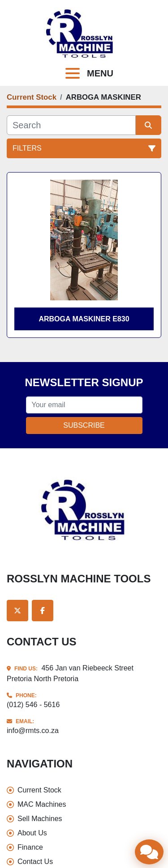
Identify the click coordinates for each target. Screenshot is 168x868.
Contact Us (35, 862)
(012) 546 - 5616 (33, 705)
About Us (32, 833)
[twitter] (17, 611)
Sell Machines (40, 819)
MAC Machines (42, 804)
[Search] (71, 125)
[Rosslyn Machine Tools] (84, 510)
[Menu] (74, 73)
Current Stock (39, 790)
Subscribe (84, 425)
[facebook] (43, 611)
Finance (30, 847)
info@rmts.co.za (33, 731)
